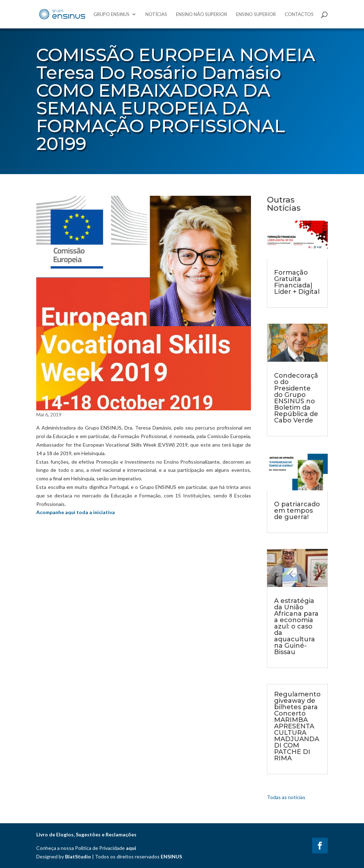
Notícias (156, 14)
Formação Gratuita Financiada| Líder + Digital (297, 282)
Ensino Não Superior (202, 14)
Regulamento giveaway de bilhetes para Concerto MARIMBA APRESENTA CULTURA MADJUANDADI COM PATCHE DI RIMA (297, 726)
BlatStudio (78, 856)
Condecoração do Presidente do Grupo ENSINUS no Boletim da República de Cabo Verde (296, 398)
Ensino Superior (256, 14)
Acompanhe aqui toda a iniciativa (76, 512)
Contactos (299, 14)
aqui (131, 848)
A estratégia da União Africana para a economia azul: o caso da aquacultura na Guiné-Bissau (296, 626)
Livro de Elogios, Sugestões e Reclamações (86, 834)
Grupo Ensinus (111, 14)
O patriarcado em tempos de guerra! (297, 511)
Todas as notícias (286, 797)
